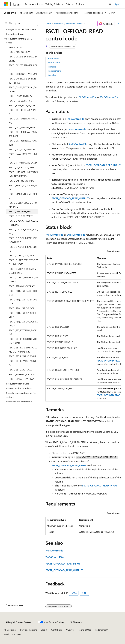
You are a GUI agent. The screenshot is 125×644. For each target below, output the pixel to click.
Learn (48, 24)
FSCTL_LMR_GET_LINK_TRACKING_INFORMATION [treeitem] (23, 174)
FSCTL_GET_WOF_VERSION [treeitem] (22, 149)
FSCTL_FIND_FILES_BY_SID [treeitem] (22, 105)
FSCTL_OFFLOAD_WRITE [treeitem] (21, 216)
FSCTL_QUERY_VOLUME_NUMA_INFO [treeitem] (23, 205)
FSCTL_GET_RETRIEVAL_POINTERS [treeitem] (23, 143)
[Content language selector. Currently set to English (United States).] (18, 622)
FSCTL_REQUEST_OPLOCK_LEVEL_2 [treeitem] (23, 324)
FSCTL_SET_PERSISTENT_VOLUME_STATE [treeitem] (23, 341)
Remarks (52, 67)
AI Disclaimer (10, 630)
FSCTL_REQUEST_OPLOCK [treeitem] (22, 308)
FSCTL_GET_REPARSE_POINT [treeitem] (23, 127)
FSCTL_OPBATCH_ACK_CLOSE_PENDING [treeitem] (23, 223)
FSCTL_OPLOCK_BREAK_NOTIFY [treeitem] (23, 249)
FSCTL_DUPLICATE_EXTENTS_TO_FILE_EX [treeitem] (23, 81)
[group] (83, 328)
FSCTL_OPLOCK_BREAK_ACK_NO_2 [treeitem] (23, 231)
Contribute (57, 630)
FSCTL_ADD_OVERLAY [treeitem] (20, 52)
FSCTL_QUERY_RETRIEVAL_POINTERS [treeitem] (23, 280)
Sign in (118, 4)
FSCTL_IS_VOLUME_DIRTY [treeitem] (22, 167)
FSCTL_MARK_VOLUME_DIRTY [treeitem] (23, 196)
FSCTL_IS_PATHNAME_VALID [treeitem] (23, 163)
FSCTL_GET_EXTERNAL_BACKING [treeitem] (23, 121)
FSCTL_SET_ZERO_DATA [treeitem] (20, 370)
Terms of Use (85, 630)
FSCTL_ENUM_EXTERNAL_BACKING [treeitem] (23, 89)
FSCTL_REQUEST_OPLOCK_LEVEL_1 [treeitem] (23, 315)
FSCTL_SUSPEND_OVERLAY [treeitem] (22, 374)
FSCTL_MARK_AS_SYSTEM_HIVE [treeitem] (23, 187)
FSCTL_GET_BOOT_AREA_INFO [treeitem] (23, 112)
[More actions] (118, 24)
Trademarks (100, 630)
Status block (54, 62)
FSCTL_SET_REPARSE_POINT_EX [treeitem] (23, 363)
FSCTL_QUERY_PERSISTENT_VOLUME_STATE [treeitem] (23, 262)
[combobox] (21, 23)
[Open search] (110, 4)
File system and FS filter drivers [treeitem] (21, 29)
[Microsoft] (6, 4)
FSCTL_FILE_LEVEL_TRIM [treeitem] (21, 101)
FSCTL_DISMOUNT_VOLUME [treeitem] (23, 74)
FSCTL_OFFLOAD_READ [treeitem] (21, 211)
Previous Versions (29, 630)
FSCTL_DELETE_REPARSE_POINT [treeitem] (23, 67)
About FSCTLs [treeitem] (16, 47)
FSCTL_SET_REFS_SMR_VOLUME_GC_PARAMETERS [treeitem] (23, 350)
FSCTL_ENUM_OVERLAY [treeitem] (21, 96)
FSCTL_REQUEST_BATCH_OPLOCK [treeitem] (23, 293)
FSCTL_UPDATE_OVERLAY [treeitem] (21, 379)
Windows (59, 24)
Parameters (53, 58)
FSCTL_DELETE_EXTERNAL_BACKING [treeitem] (23, 59)
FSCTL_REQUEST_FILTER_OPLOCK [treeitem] (23, 302)
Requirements (55, 71)
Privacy (69, 630)
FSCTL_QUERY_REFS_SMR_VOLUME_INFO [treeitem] (23, 271)
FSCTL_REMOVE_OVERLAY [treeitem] (22, 286)
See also (52, 75)
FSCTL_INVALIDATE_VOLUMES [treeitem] (23, 156)
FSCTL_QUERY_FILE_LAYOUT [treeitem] (23, 256)
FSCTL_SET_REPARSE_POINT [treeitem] (22, 356)
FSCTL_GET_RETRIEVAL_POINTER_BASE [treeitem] (23, 134)
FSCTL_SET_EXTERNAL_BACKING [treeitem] (23, 332)
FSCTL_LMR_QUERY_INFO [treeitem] (21, 181)
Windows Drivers (74, 24)
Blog (43, 630)
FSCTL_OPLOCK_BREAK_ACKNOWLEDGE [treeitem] (23, 240)
